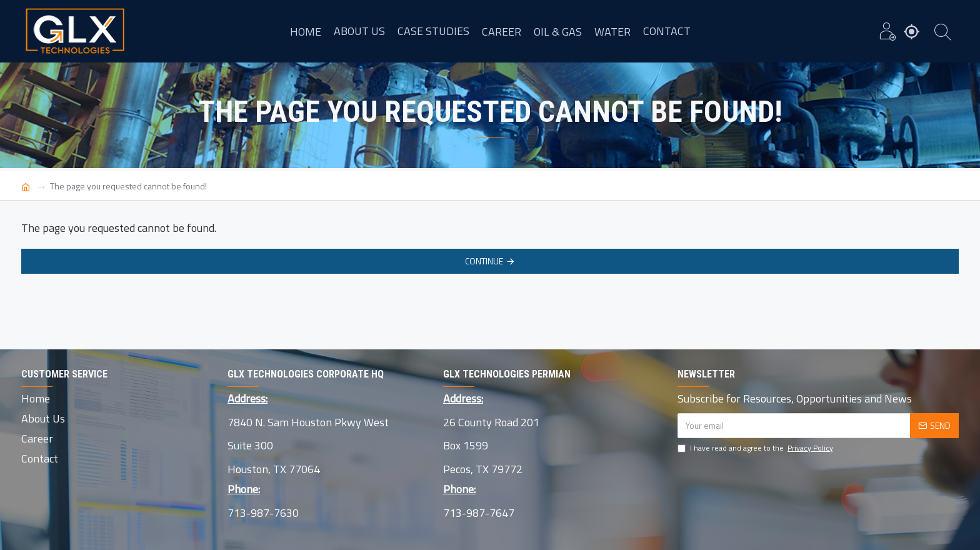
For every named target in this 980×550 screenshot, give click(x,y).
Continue (484, 261)
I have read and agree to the (756, 448)
